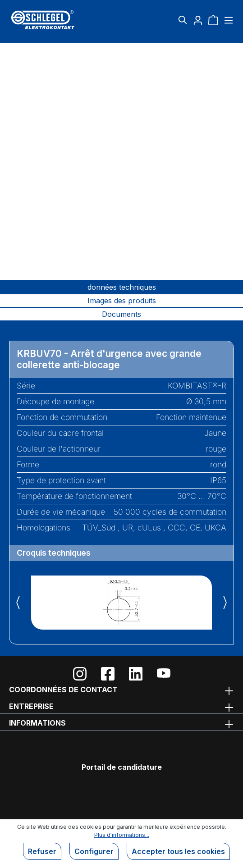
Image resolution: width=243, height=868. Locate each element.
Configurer (94, 851)
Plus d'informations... (122, 835)
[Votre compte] (198, 20)
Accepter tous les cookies (178, 851)
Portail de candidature (122, 767)
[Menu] (227, 20)
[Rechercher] (183, 20)
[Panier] (213, 20)
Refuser (42, 851)
